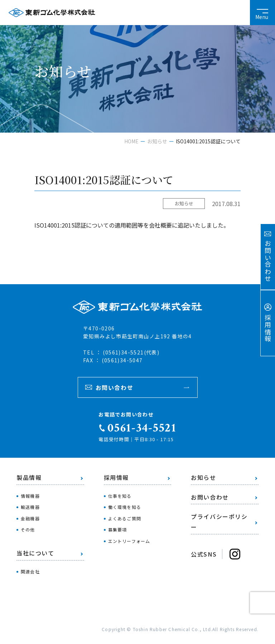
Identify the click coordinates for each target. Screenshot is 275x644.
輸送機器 (30, 507)
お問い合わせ (115, 387)
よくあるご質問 (125, 518)
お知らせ (157, 141)
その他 (28, 529)
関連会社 (30, 571)
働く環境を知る (125, 507)
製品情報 (29, 477)
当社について (35, 553)
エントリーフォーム (129, 541)
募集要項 (118, 529)
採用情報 (116, 477)
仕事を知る (120, 496)
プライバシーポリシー (219, 522)
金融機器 (30, 518)
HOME (131, 141)
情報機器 (30, 496)
